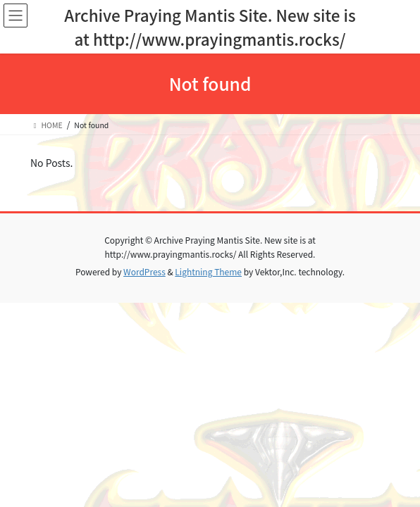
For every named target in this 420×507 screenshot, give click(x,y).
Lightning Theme (208, 271)
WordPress (144, 271)
